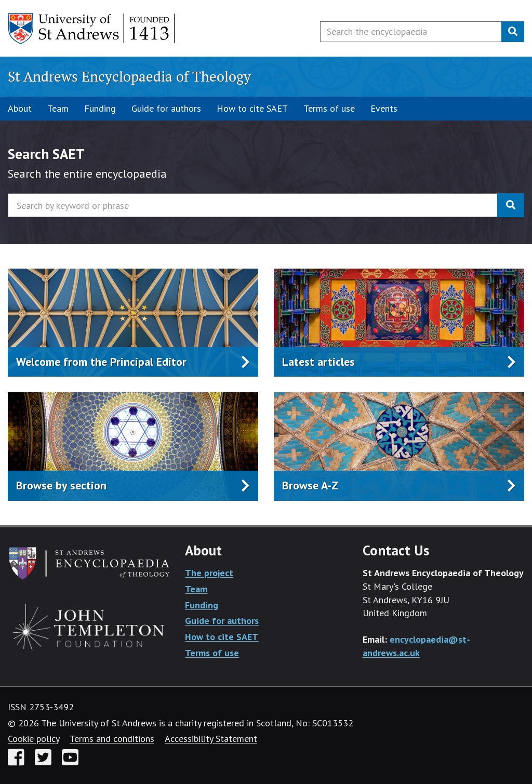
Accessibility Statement (211, 739)
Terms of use (329, 108)
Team (58, 108)
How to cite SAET (252, 108)
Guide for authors (166, 108)
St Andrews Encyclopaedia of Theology (129, 76)
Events (384, 108)
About (20, 108)
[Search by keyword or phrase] (253, 205)
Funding (100, 108)
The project (209, 573)
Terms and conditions (112, 739)
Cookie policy (34, 739)
